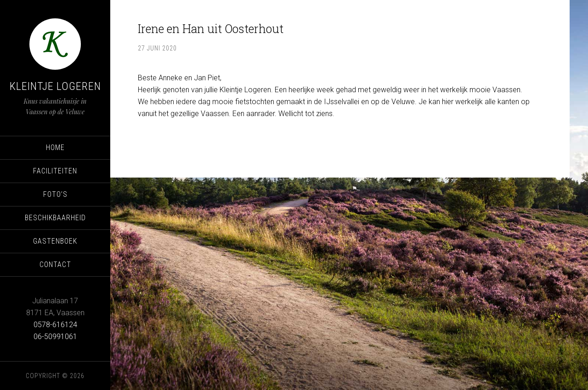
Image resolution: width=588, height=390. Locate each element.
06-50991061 (55, 337)
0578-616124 (55, 325)
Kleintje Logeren (55, 86)
